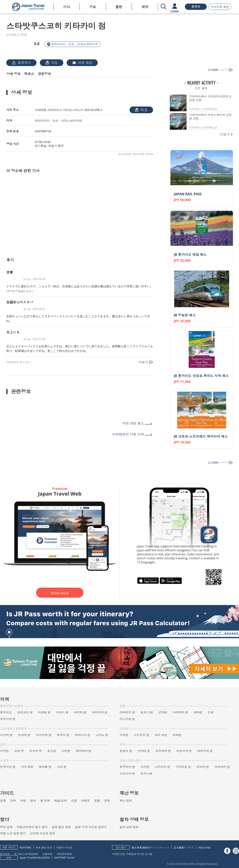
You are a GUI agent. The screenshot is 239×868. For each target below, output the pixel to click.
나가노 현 (102, 735)
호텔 (97, 801)
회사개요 (5, 854)
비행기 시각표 (64, 848)
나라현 (66, 751)
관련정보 (44, 74)
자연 (23, 801)
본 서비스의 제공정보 (26, 854)
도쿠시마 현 (8, 767)
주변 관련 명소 (133, 423)
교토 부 (19, 751)
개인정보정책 (64, 854)
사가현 (145, 767)
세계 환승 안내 (44, 848)
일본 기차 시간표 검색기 (91, 827)
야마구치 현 (205, 751)
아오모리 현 (25, 712)
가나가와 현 (127, 719)
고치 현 (62, 767)
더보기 (143, 362)
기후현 (124, 735)
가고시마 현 (127, 774)
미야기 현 (62, 712)
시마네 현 (144, 751)
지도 (52, 63)
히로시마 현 (184, 751)
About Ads (204, 848)
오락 (13, 801)
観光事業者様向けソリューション (151, 848)
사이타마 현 (180, 712)
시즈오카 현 (142, 735)
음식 (33, 801)
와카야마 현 (83, 751)
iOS (47, 858)
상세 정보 (13, 74)
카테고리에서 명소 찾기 (32, 827)
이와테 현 (44, 712)
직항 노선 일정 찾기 (13, 833)
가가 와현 (27, 767)
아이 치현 (161, 735)
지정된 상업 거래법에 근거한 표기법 (132, 854)
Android (40, 858)
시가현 (4, 751)
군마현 (163, 712)
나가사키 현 (162, 767)
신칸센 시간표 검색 (42, 833)
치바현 (198, 712)
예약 (145, 7)
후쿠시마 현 (8, 719)
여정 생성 (82, 63)
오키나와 (146, 774)
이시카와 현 (44, 735)
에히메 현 (45, 767)
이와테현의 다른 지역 (128, 434)
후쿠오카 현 (127, 767)
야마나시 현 (83, 735)
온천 (107, 801)
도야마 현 (24, 735)
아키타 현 (80, 712)
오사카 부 (36, 751)
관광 (3, 801)
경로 (93, 7)
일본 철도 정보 (61, 827)
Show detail (60, 593)
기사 (66, 7)
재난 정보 (126, 801)
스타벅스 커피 (17, 35)
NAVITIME (25, 848)
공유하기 (21, 63)
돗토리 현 (126, 751)
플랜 (119, 7)
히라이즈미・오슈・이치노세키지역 (58, 121)
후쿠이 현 (63, 735)
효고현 (52, 751)
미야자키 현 (222, 767)
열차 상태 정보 (129, 827)
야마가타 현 (100, 712)
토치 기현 (147, 712)
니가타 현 (6, 735)
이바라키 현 (127, 712)
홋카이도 (6, 712)
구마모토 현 (183, 767)
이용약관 (47, 854)
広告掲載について (184, 848)
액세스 (29, 74)
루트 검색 (6, 827)
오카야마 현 (163, 751)
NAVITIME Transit (64, 858)
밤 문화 (45, 801)
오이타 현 (203, 767)
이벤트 (86, 801)
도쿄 (211, 712)
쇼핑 (74, 801)
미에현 (177, 735)
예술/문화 (60, 801)
